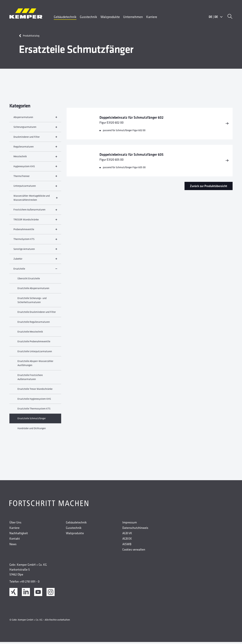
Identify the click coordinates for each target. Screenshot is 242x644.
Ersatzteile (35, 270)
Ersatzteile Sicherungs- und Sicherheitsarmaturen (32, 302)
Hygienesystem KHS (35, 168)
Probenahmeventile (35, 231)
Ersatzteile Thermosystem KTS (34, 410)
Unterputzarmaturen (35, 188)
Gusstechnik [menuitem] (88, 17)
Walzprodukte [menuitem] (110, 17)
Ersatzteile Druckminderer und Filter (37, 314)
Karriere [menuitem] (152, 17)
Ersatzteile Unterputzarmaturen (35, 353)
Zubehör (35, 261)
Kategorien (20, 106)
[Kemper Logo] (26, 13)
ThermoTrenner (35, 178)
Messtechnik (35, 158)
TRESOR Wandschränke (35, 221)
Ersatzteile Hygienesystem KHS (34, 401)
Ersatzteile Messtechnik (30, 333)
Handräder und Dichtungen (32, 430)
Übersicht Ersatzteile (29, 280)
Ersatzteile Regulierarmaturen (34, 324)
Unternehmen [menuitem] (133, 17)
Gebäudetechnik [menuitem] (65, 17)
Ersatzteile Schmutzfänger (32, 420)
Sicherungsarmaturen (35, 129)
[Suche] (230, 17)
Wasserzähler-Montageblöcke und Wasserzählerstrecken (35, 200)
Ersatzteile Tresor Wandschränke (35, 391)
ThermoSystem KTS (35, 241)
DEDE (216, 17)
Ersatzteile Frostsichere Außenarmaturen (30, 379)
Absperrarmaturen (35, 119)
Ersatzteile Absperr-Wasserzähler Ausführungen (35, 365)
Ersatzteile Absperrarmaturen (33, 290)
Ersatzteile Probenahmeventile (34, 343)
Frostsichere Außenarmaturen (35, 212)
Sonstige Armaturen (35, 251)
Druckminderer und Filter (35, 139)
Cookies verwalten (134, 551)
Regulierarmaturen (35, 148)
